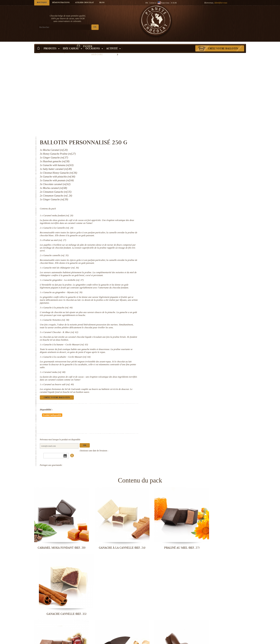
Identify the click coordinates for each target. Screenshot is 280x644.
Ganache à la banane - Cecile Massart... (167, 580)
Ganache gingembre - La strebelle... (113, 521)
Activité (113, 43)
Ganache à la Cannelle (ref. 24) (180, 150)
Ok (207, 363)
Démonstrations (61, 3)
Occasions (94, 43)
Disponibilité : (168, 338)
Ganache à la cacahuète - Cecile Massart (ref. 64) (189, 285)
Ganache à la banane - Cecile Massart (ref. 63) (187, 273)
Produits (52, 43)
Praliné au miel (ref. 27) (176, 163)
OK (77, 27)
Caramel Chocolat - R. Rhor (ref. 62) (183, 261)
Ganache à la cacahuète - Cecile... (222, 580)
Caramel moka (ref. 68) (176, 300)
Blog (102, 3)
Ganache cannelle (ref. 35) (178, 178)
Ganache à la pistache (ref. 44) (180, 233)
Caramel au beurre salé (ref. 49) (180, 313)
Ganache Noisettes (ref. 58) (178, 245)
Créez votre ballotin (223, 43)
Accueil (37, 50)
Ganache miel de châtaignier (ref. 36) (183, 190)
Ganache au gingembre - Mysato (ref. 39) (185, 218)
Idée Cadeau (72, 43)
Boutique (42, 3)
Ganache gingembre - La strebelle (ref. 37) (185, 203)
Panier (220, 17)
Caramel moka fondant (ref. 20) (180, 138)
